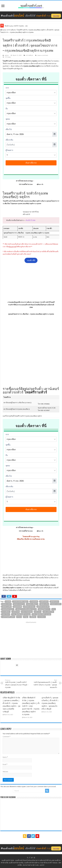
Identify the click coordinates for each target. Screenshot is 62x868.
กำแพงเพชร (34, 602)
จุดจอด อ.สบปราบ (19, 604)
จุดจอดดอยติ (18, 607)
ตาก (54, 609)
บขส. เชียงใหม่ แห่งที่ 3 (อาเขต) (42, 614)
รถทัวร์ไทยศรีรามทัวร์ (8, 617)
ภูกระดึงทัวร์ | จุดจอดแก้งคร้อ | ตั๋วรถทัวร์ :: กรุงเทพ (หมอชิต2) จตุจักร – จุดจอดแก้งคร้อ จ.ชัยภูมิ (50, 703)
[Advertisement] (31, 282)
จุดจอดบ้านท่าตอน (29, 607)
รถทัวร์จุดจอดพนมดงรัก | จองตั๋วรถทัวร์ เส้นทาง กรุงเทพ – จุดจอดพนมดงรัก (45, 684)
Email (5, 764)
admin (7, 55)
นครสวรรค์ (16, 612)
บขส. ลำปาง (6, 614)
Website (5, 772)
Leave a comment (43, 55)
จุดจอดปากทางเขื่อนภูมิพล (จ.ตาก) (26, 609)
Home (3, 30)
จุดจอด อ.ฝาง (55, 602)
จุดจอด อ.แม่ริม (7, 607)
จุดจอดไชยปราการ (44, 609)
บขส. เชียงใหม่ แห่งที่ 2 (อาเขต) (21, 614)
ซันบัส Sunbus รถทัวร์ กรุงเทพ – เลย (16, 26)
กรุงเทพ (8, 602)
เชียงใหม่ (33, 617)
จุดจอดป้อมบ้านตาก (8, 609)
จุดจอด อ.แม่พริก (56, 604)
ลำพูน (26, 617)
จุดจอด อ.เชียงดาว (32, 604)
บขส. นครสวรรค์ (49, 612)
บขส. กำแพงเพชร (27, 612)
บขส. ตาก (38, 612)
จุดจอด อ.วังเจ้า (7, 604)
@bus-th (38, 184)
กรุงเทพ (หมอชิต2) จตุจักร (20, 602)
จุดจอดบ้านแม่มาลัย (43, 607)
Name (5, 757)
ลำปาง (19, 617)
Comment (7, 737)
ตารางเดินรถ (12, 30)
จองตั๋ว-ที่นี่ (31, 260)
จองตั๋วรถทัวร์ (8, 575)
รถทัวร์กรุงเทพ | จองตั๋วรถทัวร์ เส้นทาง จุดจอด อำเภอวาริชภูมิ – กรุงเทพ (17, 684)
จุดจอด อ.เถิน (44, 604)
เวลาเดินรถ (42, 617)
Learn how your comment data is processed (41, 787)
